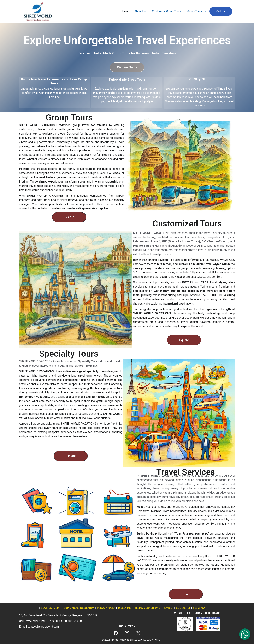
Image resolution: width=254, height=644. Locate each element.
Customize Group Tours (167, 11)
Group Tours (195, 11)
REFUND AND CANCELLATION (78, 608)
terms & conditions (147, 608)
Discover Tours (127, 67)
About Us (140, 11)
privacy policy (106, 608)
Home (124, 11)
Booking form (50, 608)
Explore (69, 217)
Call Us (221, 11)
